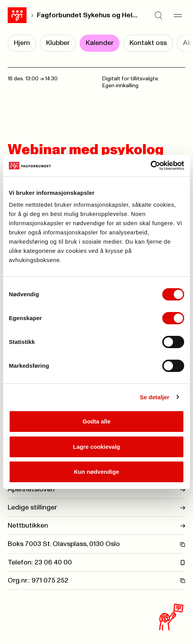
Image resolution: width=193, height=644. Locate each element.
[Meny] (178, 15)
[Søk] (158, 15)
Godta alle (97, 421)
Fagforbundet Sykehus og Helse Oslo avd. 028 (88, 15)
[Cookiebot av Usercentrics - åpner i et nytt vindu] (151, 166)
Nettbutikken (96, 526)
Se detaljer (155, 397)
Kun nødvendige (96, 472)
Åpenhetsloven (96, 490)
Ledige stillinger (96, 508)
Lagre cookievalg (97, 447)
